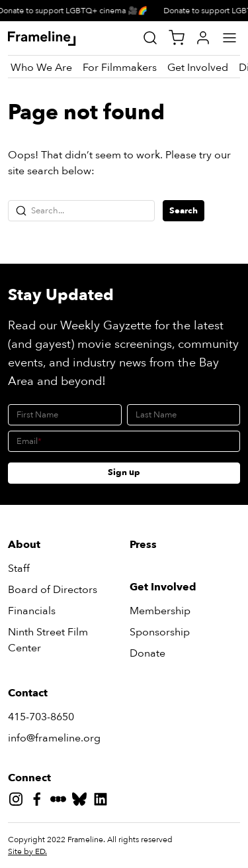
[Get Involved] (198, 68)
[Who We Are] (41, 68)
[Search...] (81, 211)
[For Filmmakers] (120, 68)
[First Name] (65, 415)
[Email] (124, 441)
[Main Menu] (229, 38)
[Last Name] (184, 415)
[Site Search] (150, 38)
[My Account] (203, 38)
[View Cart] (177, 38)
